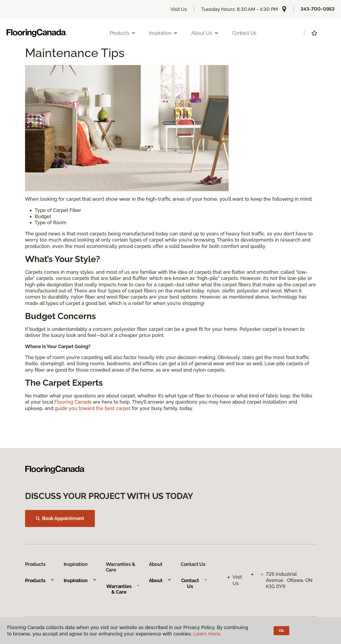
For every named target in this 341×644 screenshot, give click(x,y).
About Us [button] (205, 33)
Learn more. (207, 634)
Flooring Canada (73, 402)
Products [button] (123, 33)
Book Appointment (60, 518)
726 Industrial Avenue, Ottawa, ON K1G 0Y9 (289, 580)
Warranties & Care (123, 589)
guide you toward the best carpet (93, 408)
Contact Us (244, 33)
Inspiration (80, 580)
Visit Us (179, 9)
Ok (281, 631)
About (160, 580)
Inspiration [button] (163, 33)
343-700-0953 (318, 9)
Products (40, 580)
